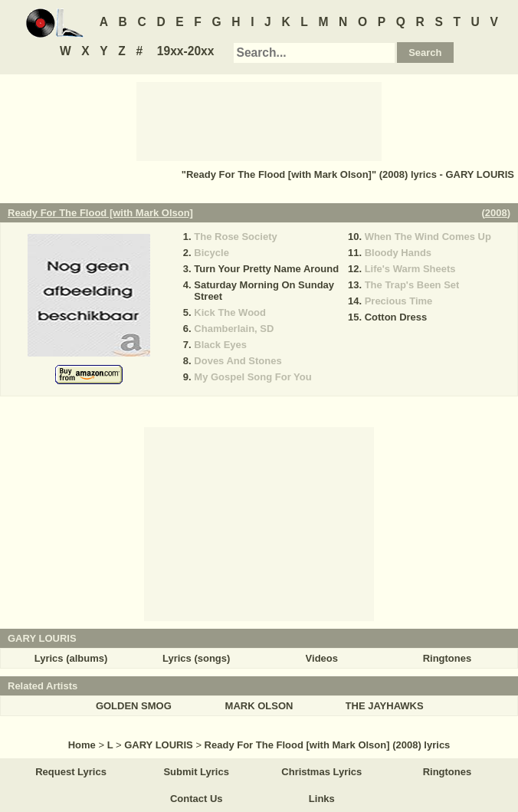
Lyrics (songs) (196, 658)
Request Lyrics (71, 772)
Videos (322, 658)
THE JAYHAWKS (385, 706)
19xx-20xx (186, 51)
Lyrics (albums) (71, 658)
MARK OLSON (259, 706)
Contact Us (197, 799)
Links (322, 799)
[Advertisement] (259, 120)
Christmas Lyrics (321, 772)
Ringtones (448, 658)
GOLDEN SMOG (134, 706)
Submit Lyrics (196, 772)
